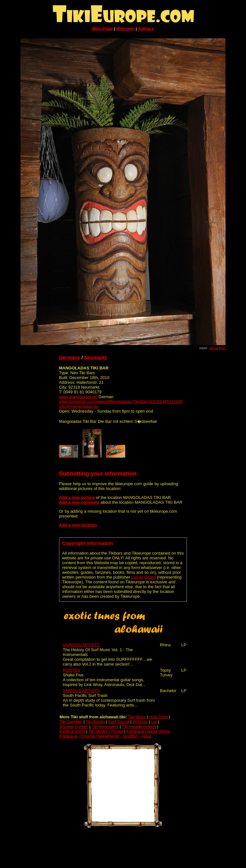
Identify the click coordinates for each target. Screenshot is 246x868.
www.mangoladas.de (78, 397)
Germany (70, 357)
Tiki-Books (95, 722)
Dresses (140, 722)
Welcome (125, 29)
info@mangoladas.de (79, 406)
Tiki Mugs (137, 717)
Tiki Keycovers (105, 726)
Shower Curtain (74, 726)
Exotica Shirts (72, 731)
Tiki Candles (71, 722)
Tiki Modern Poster (106, 731)
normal (214, 348)
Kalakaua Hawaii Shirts (148, 731)
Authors (146, 29)
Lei (154, 722)
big (223, 348)
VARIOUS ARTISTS (81, 645)
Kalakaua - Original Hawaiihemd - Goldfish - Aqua (105, 736)
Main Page (102, 29)
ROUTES (71, 670)
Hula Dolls (158, 717)
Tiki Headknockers (139, 726)
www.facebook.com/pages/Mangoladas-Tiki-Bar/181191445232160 (121, 402)
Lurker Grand (144, 577)
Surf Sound (119, 722)
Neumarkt (95, 357)
